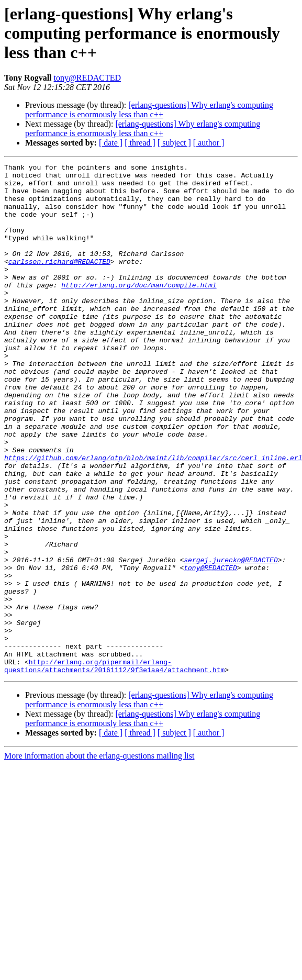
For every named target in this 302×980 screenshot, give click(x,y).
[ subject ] (174, 143)
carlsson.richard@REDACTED (59, 282)
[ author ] (209, 143)
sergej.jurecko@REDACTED (231, 640)
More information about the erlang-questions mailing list (99, 858)
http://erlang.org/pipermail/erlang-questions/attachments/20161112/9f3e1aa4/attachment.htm (114, 767)
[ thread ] (140, 143)
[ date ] (111, 143)
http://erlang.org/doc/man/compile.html (139, 310)
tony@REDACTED (88, 78)
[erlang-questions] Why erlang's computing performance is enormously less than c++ (149, 110)
